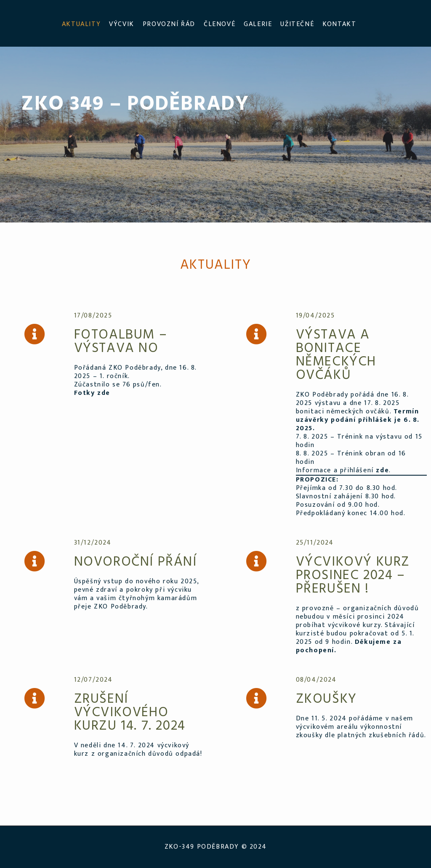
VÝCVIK (122, 24)
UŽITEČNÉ (297, 24)
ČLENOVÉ (219, 24)
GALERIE (258, 24)
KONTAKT (339, 24)
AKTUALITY (81, 24)
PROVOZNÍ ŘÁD (169, 24)
